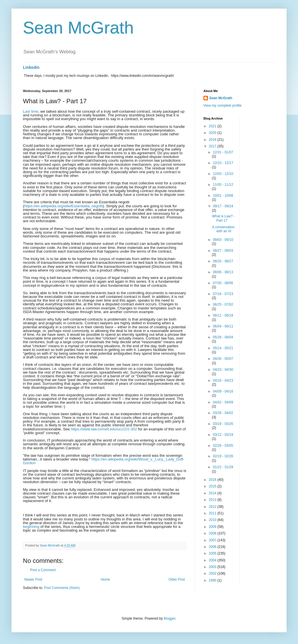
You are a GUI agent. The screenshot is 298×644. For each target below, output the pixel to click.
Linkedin (31, 67)
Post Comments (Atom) (62, 588)
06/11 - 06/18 (223, 315)
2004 (213, 560)
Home (105, 579)
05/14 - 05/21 (223, 348)
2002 (213, 573)
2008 (213, 533)
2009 (213, 527)
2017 (213, 146)
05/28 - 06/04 (223, 337)
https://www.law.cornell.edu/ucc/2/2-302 (104, 429)
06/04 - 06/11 (223, 326)
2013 (213, 500)
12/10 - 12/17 (223, 163)
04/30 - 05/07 (223, 359)
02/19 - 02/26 (223, 456)
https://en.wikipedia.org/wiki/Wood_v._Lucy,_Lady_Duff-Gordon (104, 461)
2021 (213, 126)
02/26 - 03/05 (223, 446)
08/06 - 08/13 (223, 272)
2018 (213, 140)
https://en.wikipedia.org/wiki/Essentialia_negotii (63, 206)
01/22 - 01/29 (223, 467)
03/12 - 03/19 (223, 435)
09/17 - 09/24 (223, 206)
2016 (213, 480)
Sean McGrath (78, 28)
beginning (31, 527)
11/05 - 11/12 (223, 185)
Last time (31, 111)
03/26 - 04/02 (223, 413)
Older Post (177, 579)
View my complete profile (222, 106)
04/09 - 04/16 (223, 391)
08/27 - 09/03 (223, 251)
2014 (213, 493)
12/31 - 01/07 (223, 152)
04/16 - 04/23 (223, 380)
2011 (213, 513)
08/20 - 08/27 (223, 261)
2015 (213, 486)
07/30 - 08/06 (223, 283)
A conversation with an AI (223, 229)
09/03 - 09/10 (223, 240)
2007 (213, 540)
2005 (213, 553)
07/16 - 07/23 (223, 294)
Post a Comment (43, 570)
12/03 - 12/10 (223, 174)
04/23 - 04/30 (223, 370)
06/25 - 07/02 (223, 305)
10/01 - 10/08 (223, 196)
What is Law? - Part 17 (223, 218)
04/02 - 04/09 (223, 402)
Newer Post (33, 579)
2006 (213, 547)
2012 (213, 507)
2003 (213, 567)
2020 (213, 133)
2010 (213, 520)
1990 (213, 580)
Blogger (169, 618)
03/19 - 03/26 (223, 424)
